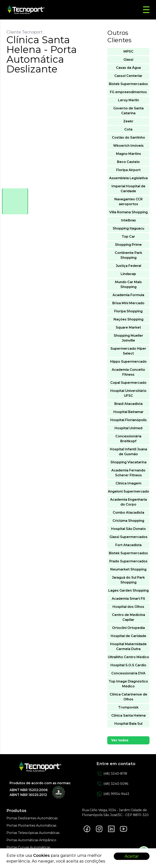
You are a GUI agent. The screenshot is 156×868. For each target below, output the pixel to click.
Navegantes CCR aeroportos (128, 202)
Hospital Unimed (128, 428)
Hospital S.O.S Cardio (128, 665)
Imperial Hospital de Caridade (128, 189)
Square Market (128, 327)
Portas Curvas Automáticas (28, 847)
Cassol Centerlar (128, 76)
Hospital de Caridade (128, 636)
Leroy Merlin (128, 100)
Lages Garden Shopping (128, 590)
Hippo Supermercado (128, 362)
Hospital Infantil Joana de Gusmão (128, 452)
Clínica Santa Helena (128, 715)
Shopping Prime (128, 245)
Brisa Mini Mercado (128, 303)
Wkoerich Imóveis (128, 146)
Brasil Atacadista (128, 404)
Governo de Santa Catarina (128, 111)
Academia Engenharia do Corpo (128, 502)
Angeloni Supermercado (128, 491)
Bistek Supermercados (128, 84)
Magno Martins (128, 154)
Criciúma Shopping (128, 521)
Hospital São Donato (128, 529)
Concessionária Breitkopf (128, 439)
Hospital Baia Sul (128, 724)
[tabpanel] (53, 134)
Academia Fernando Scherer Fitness (128, 473)
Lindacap (128, 274)
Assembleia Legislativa (128, 178)
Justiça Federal (128, 266)
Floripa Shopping (128, 311)
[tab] (15, 201)
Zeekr (128, 121)
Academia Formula (128, 295)
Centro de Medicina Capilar (128, 617)
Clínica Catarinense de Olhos (128, 697)
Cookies (41, 855)
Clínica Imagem (128, 483)
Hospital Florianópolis (128, 420)
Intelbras (128, 220)
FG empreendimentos (128, 92)
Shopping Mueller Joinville (128, 338)
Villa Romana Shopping (128, 212)
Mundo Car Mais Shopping (128, 284)
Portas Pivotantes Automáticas (31, 825)
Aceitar (132, 856)
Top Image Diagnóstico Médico (128, 684)
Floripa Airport (128, 170)
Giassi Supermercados (128, 537)
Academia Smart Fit (128, 599)
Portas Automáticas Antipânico (31, 840)
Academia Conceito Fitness (128, 372)
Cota (128, 129)
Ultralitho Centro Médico (128, 657)
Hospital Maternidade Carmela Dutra (128, 646)
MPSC (128, 51)
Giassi (128, 60)
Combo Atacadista (128, 513)
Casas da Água (128, 68)
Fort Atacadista (128, 545)
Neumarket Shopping (128, 569)
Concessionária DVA (128, 673)
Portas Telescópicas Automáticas (33, 833)
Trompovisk (128, 707)
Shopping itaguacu (128, 228)
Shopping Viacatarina (128, 462)
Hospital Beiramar (128, 412)
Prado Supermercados (128, 561)
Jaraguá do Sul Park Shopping (128, 580)
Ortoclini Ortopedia (128, 628)
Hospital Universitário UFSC (128, 393)
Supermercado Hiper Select (128, 351)
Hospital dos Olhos (128, 607)
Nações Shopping (128, 319)
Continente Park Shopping (128, 255)
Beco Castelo (128, 162)
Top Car (128, 237)
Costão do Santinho (128, 137)
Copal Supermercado (128, 383)
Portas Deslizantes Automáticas (32, 818)
